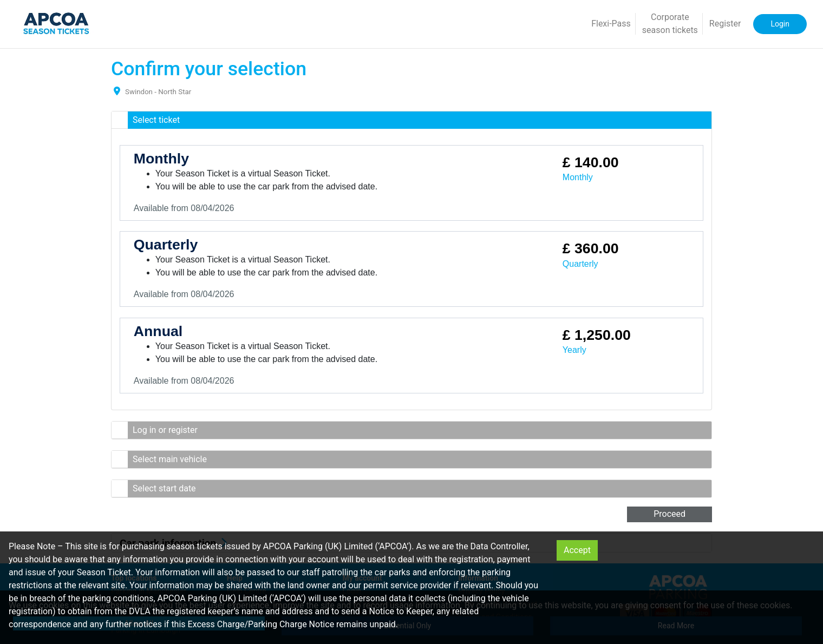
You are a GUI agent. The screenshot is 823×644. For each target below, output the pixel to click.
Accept (577, 550)
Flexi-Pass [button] (611, 24)
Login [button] (780, 24)
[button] (412, 120)
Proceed (669, 514)
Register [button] (725, 24)
